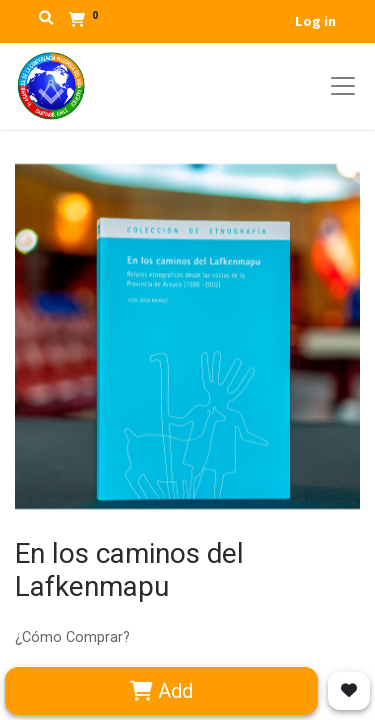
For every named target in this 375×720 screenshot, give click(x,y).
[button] (349, 691)
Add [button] (161, 691)
